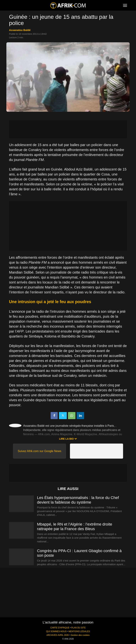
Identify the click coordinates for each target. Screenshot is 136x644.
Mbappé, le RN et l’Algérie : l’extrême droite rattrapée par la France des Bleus (75, 527)
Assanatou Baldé (20, 30)
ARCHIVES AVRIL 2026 (58, 635)
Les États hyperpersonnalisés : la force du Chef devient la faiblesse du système (78, 500)
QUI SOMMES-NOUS (56, 631)
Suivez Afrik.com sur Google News (39, 451)
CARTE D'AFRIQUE (60, 628)
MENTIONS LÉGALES (79, 631)
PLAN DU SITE (78, 628)
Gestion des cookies (80, 635)
